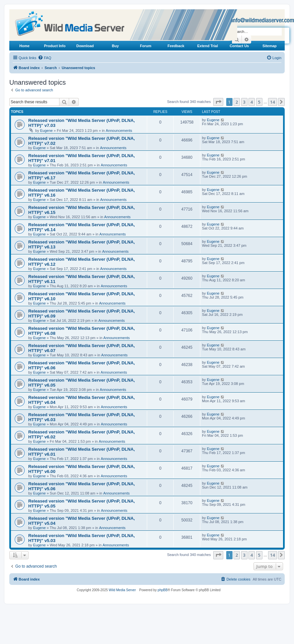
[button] (218, 102)
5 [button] (259, 102)
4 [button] (252, 102)
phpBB (163, 590)
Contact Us (239, 46)
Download (85, 46)
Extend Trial (208, 46)
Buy (115, 46)
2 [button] (237, 102)
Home (24, 46)
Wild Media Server (122, 590)
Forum (146, 46)
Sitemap (270, 46)
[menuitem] (45, 58)
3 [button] (244, 102)
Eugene (47, 131)
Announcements (119, 131)
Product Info (55, 46)
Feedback (176, 46)
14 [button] (273, 102)
